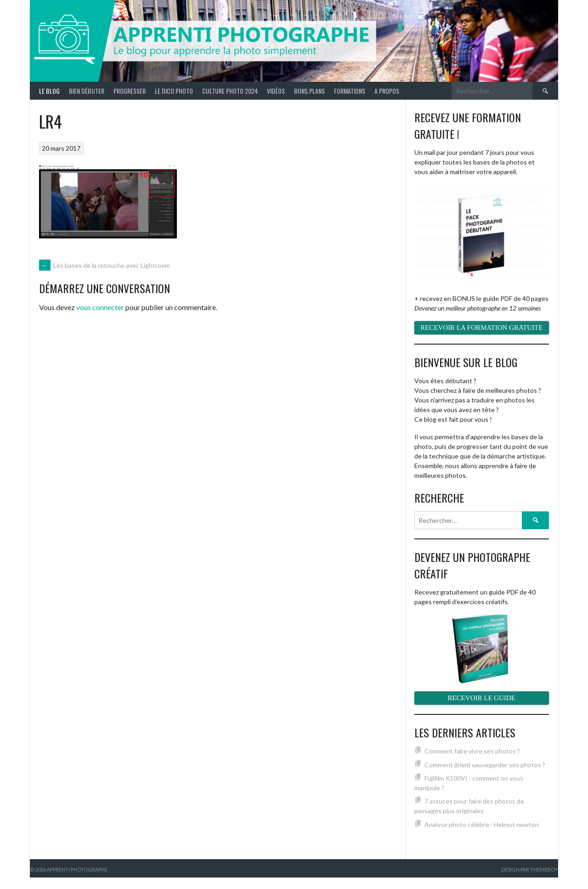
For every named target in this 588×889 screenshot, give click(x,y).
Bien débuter (87, 91)
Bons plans (309, 91)
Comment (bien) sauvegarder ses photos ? (485, 765)
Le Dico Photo (174, 91)
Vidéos (276, 91)
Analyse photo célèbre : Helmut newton (482, 824)
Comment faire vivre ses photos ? (472, 751)
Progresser (130, 91)
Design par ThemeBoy (530, 869)
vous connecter (100, 307)
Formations (350, 91)
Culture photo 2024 (230, 91)
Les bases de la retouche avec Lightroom (105, 265)
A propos (387, 91)
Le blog (49, 91)
